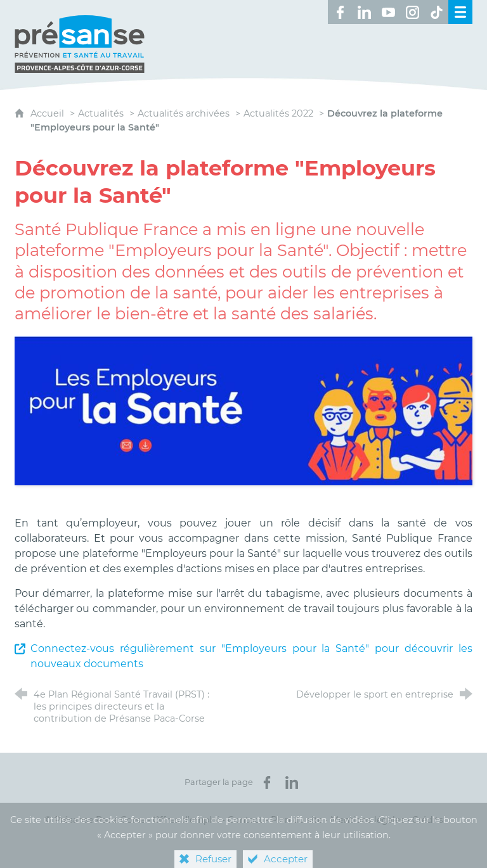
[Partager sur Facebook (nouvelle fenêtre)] (267, 782)
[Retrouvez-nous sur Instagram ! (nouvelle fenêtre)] (412, 12)
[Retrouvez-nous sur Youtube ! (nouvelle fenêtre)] (388, 12)
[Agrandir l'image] (243, 410)
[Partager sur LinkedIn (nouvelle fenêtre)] (292, 782)
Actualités (101, 113)
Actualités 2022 (278, 113)
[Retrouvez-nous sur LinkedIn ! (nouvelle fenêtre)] (364, 12)
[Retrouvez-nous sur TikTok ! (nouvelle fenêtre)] (436, 12)
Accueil (49, 113)
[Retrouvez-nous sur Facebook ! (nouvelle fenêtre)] (340, 12)
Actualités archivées (184, 113)
